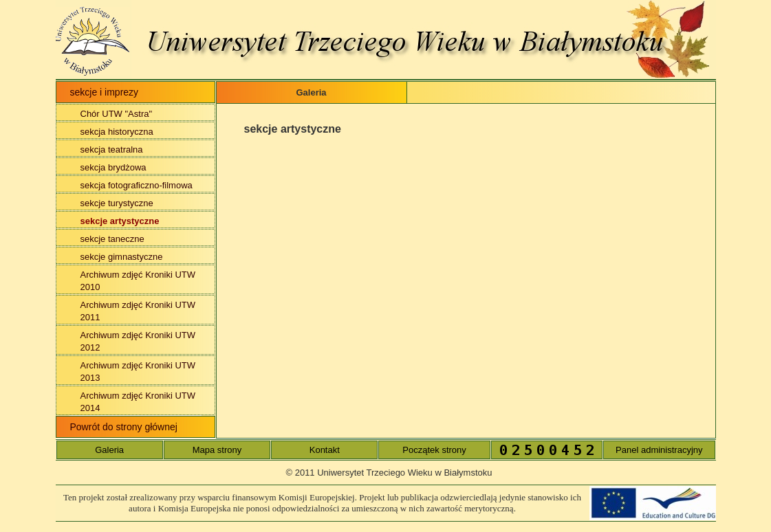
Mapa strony (217, 450)
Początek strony (434, 450)
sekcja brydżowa (113, 167)
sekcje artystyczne (120, 221)
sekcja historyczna (117, 132)
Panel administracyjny (659, 450)
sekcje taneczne (112, 239)
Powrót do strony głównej (124, 427)
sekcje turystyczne (117, 203)
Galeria (109, 450)
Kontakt (325, 450)
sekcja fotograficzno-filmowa (137, 185)
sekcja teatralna (112, 149)
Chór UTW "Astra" (117, 114)
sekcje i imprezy (105, 92)
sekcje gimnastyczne (122, 257)
